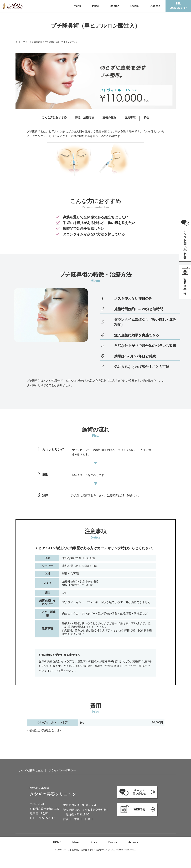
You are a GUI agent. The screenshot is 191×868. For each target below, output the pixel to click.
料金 (147, 117)
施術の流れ (109, 117)
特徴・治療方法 (85, 117)
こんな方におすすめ (54, 117)
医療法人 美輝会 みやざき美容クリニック (91, 850)
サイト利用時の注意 (30, 770)
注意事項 (130, 117)
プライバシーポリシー (62, 770)
